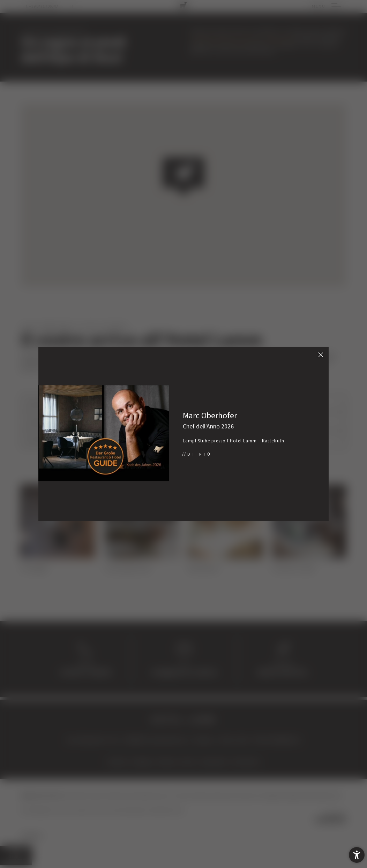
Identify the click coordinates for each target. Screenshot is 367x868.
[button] (357, 855)
